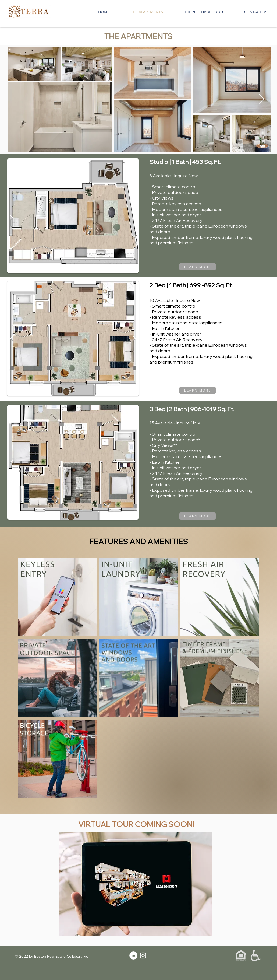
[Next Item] (262, 99)
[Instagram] (143, 955)
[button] (73, 216)
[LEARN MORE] (198, 267)
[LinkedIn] (133, 955)
